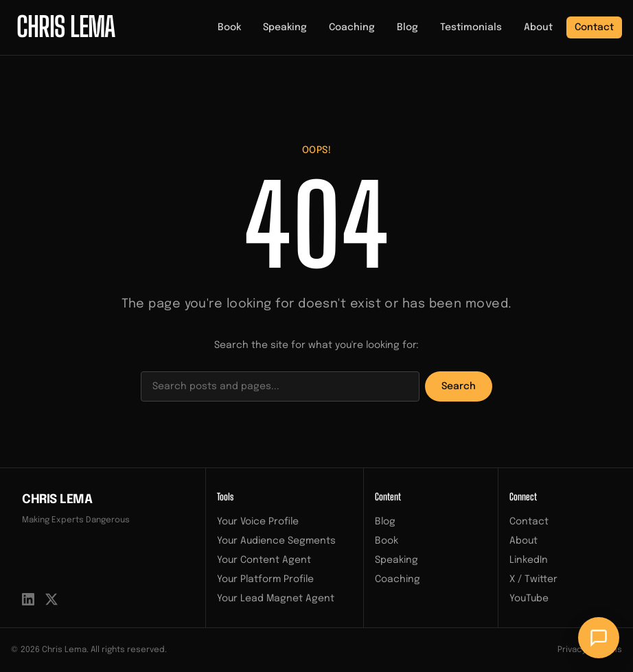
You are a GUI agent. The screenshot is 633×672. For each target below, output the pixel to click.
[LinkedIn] (28, 599)
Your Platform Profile (265, 579)
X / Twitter (533, 579)
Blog (407, 27)
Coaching (352, 27)
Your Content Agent (264, 560)
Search (459, 386)
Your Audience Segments (276, 541)
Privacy (572, 650)
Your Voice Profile (258, 522)
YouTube (529, 599)
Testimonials (471, 27)
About (538, 27)
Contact (594, 27)
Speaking (285, 27)
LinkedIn (529, 560)
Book (229, 27)
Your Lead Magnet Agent (276, 599)
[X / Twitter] (51, 599)
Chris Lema (57, 500)
